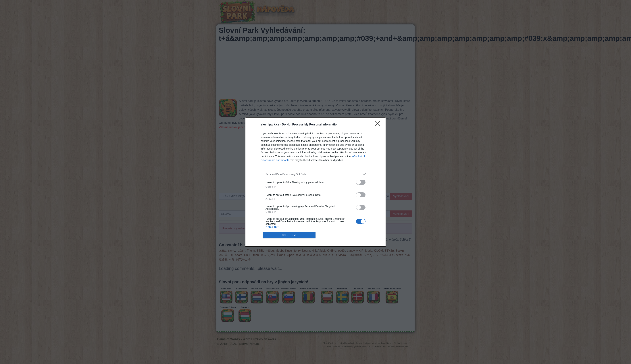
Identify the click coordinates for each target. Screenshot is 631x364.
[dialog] (315, 182)
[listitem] (315, 174)
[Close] (379, 125)
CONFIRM (289, 235)
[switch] (361, 182)
